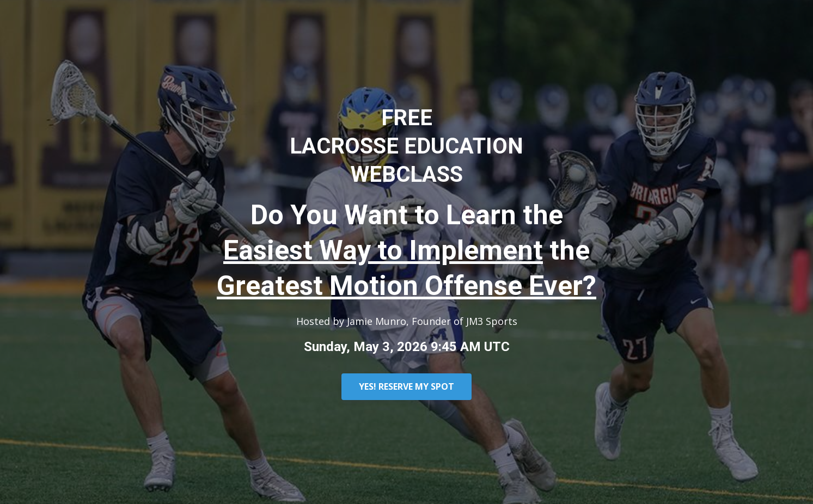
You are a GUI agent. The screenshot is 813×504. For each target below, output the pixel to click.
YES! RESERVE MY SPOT (406, 386)
